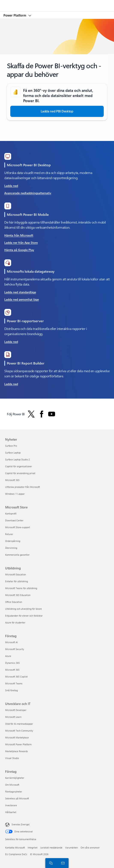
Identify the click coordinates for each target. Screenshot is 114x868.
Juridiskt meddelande (51, 848)
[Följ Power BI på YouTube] (52, 414)
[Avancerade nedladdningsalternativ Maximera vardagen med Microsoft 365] (28, 193)
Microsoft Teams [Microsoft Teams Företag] (14, 683)
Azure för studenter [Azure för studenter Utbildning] (15, 622)
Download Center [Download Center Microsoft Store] (14, 520)
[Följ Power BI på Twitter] (31, 414)
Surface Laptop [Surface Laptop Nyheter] (13, 453)
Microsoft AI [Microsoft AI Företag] (11, 642)
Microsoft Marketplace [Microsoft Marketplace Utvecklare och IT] (17, 737)
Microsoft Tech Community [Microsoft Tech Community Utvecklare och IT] (19, 731)
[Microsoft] (57, 3)
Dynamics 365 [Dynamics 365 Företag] (12, 663)
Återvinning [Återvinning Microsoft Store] (11, 548)
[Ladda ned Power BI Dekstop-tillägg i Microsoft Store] (28, 186)
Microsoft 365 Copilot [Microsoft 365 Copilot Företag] (16, 677)
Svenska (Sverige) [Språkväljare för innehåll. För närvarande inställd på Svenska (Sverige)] (21, 824)
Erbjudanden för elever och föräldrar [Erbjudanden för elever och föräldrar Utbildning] (24, 616)
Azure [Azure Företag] (8, 656)
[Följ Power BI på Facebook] (42, 414)
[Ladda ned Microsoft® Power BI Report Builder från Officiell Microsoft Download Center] (11, 384)
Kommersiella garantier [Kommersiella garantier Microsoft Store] (17, 555)
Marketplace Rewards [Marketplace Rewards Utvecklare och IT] (16, 751)
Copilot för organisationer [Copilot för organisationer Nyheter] (19, 466)
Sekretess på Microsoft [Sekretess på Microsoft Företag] (17, 798)
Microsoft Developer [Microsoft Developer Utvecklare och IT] (16, 710)
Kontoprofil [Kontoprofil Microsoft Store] (11, 513)
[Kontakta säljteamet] (62, 863)
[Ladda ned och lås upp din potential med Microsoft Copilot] (11, 342)
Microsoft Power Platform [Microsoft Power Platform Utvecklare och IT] (18, 744)
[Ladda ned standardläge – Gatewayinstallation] (22, 292)
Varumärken (71, 848)
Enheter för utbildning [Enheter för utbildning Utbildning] (16, 581)
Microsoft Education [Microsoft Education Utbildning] (16, 574)
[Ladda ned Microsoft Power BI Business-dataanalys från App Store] (21, 243)
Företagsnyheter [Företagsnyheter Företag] (14, 792)
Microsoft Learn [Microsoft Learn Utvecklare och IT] (13, 717)
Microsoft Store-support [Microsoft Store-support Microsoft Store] (18, 527)
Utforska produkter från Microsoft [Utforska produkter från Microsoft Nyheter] (22, 487)
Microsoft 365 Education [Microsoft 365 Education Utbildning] (18, 595)
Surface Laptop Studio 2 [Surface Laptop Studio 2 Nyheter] (17, 459)
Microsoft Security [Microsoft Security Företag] (15, 649)
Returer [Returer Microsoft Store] (9, 534)
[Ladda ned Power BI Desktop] (57, 111)
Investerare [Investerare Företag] (11, 805)
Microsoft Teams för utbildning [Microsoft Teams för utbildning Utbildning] (21, 588)
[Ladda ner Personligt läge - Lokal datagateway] (22, 300)
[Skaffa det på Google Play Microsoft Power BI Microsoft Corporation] (21, 250)
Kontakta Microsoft (15, 848)
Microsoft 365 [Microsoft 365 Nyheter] (12, 480)
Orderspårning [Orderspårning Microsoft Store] (13, 541)
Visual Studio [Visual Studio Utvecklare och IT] (12, 758)
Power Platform (15, 15)
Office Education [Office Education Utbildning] (14, 602)
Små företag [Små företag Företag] (11, 690)
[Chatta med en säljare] (50, 863)
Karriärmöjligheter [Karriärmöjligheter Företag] (15, 778)
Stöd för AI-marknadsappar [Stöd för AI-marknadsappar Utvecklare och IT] (19, 724)
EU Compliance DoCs (16, 854)
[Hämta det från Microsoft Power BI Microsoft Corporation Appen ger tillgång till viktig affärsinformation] (21, 236)
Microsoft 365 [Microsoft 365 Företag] (12, 670)
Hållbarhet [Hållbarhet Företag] (11, 812)
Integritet (33, 848)
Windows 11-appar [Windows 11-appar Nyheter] (15, 494)
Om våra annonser (90, 848)
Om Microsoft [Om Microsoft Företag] (12, 785)
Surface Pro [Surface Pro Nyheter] (11, 446)
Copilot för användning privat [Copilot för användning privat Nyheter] (20, 473)
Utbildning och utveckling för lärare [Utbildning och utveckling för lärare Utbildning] (23, 609)
